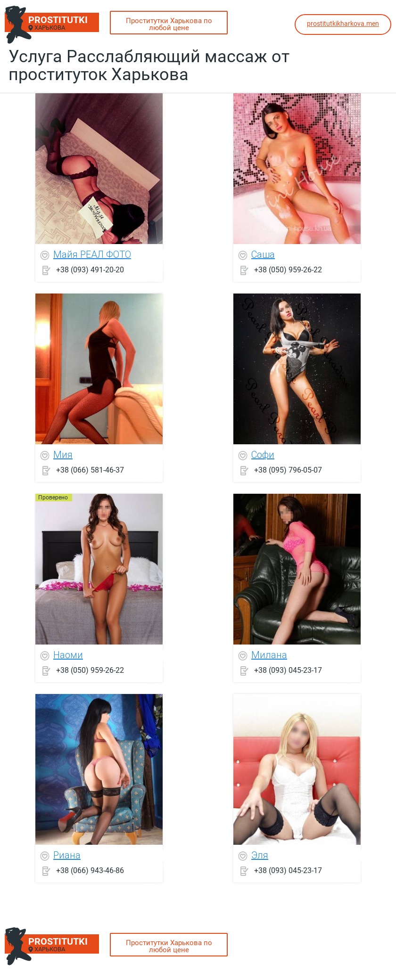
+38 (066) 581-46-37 (90, 470)
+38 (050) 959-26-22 (288, 270)
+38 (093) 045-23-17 (288, 670)
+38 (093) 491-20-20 (90, 270)
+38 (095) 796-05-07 (288, 470)
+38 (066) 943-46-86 (90, 870)
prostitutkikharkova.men (343, 24)
